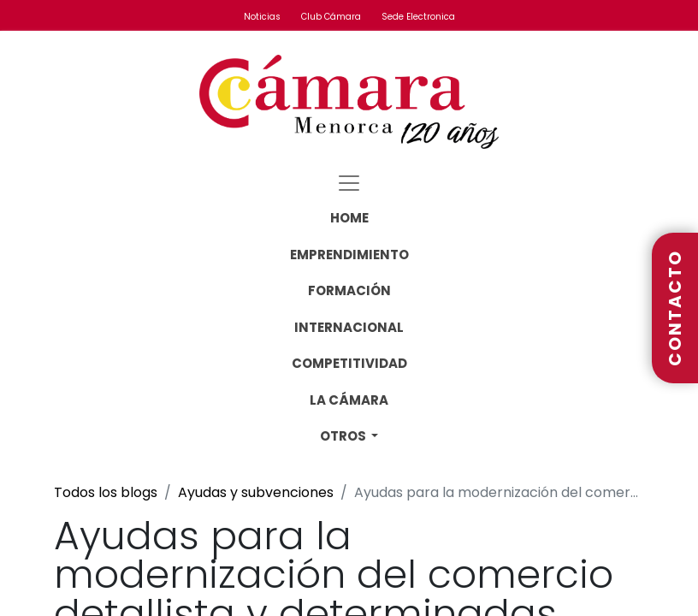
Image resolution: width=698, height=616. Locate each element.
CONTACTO (675, 308)
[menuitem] (349, 219)
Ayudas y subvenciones (256, 492)
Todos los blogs (106, 492)
